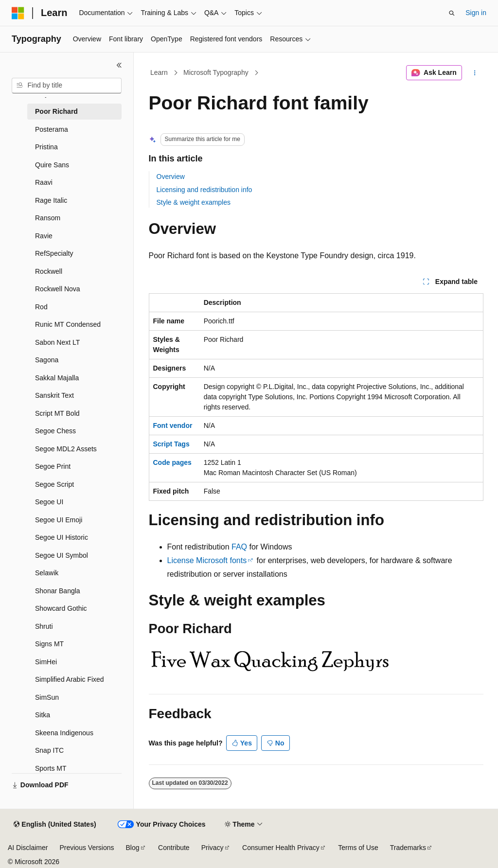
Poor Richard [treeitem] (56, 111)
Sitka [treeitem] (43, 715)
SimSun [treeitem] (47, 697)
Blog (133, 848)
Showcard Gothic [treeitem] (61, 608)
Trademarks (408, 848)
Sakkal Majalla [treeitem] (57, 378)
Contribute (174, 848)
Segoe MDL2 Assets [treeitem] (66, 449)
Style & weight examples (194, 202)
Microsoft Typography (216, 72)
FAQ (239, 547)
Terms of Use (358, 848)
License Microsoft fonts (207, 560)
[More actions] (474, 73)
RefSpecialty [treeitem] (54, 253)
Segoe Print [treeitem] (53, 466)
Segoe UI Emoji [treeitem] (59, 520)
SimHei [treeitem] (46, 662)
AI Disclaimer (28, 848)
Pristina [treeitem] (46, 147)
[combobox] (67, 86)
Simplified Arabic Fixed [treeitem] (70, 679)
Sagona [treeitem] (47, 360)
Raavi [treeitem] (44, 182)
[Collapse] (119, 65)
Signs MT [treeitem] (49, 644)
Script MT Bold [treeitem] (57, 413)
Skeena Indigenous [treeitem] (64, 733)
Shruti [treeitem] (44, 626)
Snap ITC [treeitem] (49, 750)
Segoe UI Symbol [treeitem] (62, 555)
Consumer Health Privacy (281, 848)
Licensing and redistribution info (205, 190)
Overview (171, 177)
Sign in (476, 13)
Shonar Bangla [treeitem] (58, 591)
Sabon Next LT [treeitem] (57, 342)
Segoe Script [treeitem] (54, 484)
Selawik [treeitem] (47, 573)
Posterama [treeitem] (52, 129)
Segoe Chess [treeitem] (55, 431)
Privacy (213, 848)
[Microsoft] (18, 13)
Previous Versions (87, 848)
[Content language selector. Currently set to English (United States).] (55, 825)
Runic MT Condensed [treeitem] (68, 324)
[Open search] (452, 13)
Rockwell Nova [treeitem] (58, 289)
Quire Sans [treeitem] (52, 165)
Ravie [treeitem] (44, 236)
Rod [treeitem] (41, 307)
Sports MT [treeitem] (51, 768)
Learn (159, 72)
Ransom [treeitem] (48, 218)
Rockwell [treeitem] (49, 271)
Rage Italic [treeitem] (51, 200)
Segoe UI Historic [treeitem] (62, 537)
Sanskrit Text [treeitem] (54, 395)
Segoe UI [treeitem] (49, 502)
